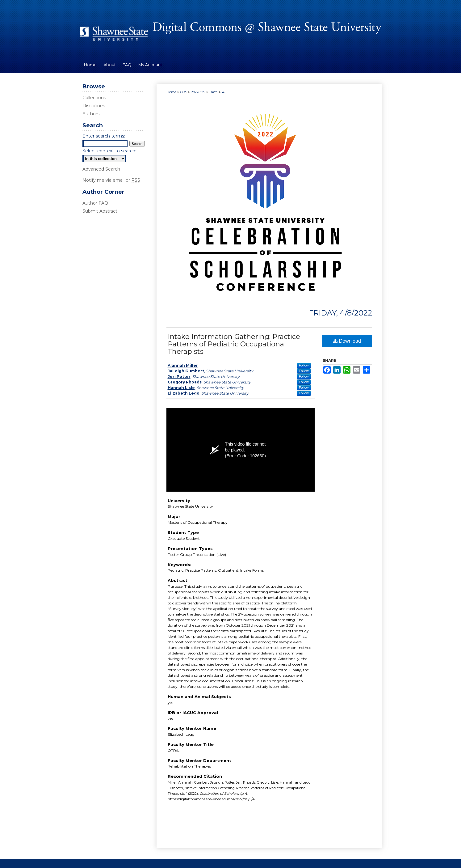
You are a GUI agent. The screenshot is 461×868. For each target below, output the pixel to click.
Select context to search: (109, 151)
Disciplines (94, 106)
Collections (94, 98)
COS (184, 92)
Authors (91, 114)
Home (171, 92)
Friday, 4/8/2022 (340, 313)
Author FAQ (95, 203)
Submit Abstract (100, 211)
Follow (304, 365)
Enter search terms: (104, 136)
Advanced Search (101, 169)
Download (347, 341)
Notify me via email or (111, 180)
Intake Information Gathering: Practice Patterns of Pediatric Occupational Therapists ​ (234, 344)
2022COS (199, 92)
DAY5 (214, 92)
